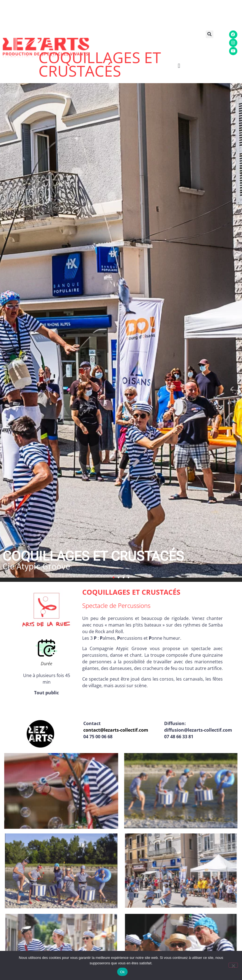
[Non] (233, 965)
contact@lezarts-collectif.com (116, 730)
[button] (212, 34)
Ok (122, 972)
